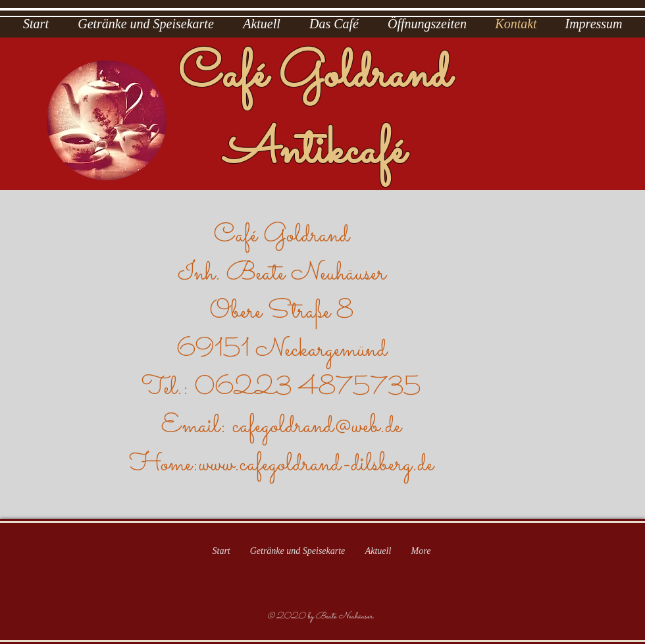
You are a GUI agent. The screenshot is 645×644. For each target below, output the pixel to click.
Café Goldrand (314, 76)
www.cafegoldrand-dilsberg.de (316, 464)
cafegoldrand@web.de (317, 426)
